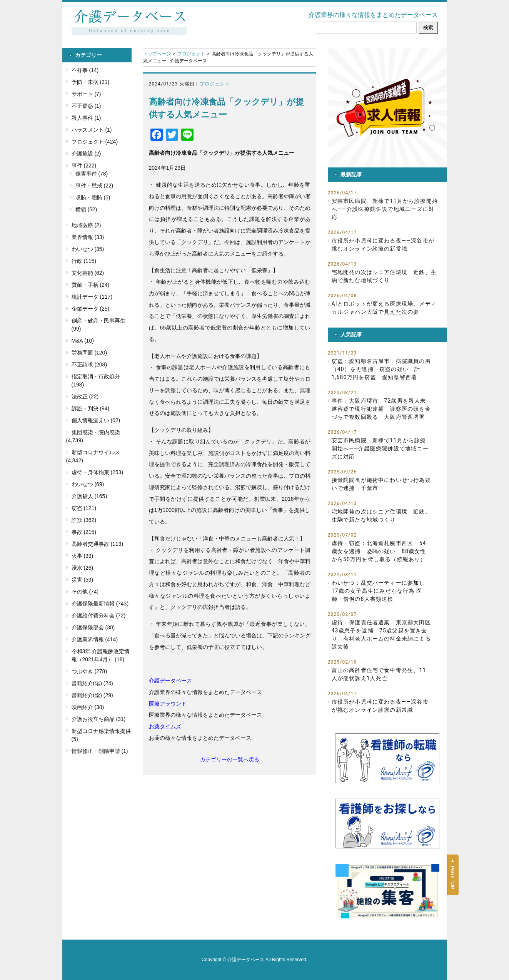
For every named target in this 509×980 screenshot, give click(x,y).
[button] (387, 108)
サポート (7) (86, 94)
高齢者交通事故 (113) (98, 544)
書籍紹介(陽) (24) (92, 683)
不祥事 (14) (85, 70)
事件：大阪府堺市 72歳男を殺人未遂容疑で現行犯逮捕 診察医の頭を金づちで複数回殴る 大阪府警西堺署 (381, 409)
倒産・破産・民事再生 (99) (98, 325)
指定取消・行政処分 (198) (96, 380)
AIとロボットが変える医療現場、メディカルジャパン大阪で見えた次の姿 (384, 308)
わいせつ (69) (88, 484)
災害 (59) (83, 580)
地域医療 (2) (86, 225)
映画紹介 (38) (88, 707)
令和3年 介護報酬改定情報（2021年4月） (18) (101, 655)
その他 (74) (85, 592)
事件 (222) (84, 166)
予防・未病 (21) (91, 82)
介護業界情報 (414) (95, 639)
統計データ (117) (92, 297)
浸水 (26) (83, 568)
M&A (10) (83, 341)
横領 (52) (86, 209)
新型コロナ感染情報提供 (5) (101, 735)
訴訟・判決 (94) (91, 408)
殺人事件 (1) (86, 118)
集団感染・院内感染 (96, 432)
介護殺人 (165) (89, 496)
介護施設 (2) (86, 154)
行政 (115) (84, 261)
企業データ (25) (91, 309)
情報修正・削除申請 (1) (100, 751)
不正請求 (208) (89, 365)
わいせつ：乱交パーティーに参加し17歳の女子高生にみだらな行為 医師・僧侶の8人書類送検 (378, 591)
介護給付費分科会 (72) (99, 615)
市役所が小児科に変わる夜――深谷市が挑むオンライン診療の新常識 (383, 245)
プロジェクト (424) (95, 142)
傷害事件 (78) (92, 174)
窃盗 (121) (84, 508)
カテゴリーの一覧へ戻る (230, 759)
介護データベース (170, 681)
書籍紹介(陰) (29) (92, 695)
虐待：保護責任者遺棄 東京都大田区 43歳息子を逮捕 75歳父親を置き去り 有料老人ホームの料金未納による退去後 (382, 635)
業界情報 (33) (88, 237)
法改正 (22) (85, 396)
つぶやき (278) (89, 671)
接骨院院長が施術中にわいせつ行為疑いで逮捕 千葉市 (381, 484)
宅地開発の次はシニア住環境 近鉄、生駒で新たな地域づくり (384, 276)
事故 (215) (84, 532)
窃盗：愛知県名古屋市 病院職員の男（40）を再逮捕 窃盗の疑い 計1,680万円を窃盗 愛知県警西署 (381, 369)
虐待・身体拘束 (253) (98, 472)
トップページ (157, 54)
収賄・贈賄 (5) (93, 197)
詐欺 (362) (84, 520)
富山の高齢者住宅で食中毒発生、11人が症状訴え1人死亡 (379, 674)
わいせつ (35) (88, 249)
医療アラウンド (168, 704)
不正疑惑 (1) (86, 106)
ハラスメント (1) (92, 130)
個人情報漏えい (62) (96, 420)
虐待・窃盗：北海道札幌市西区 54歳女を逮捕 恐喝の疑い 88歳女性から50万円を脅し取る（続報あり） (379, 551)
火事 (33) (83, 556)
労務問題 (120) (89, 353)
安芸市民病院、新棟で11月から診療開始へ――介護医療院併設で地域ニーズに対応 (385, 209)
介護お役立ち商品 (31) (99, 719)
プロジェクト (191, 54)
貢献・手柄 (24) (91, 285)
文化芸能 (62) (88, 273)
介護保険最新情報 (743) (100, 604)
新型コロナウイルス (96, 452)
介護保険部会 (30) (93, 627)
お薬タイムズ (165, 726)
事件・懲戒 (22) (94, 186)
